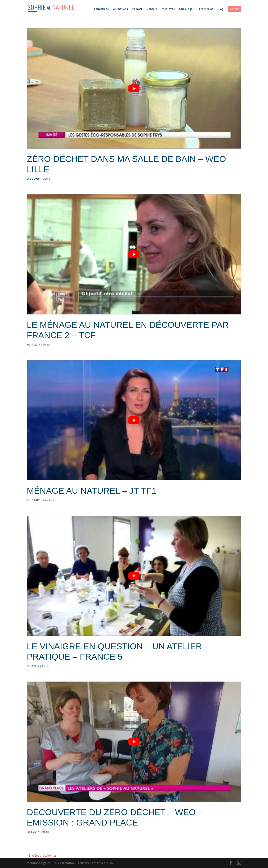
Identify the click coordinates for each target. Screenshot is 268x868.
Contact (234, 9)
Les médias (206, 9)
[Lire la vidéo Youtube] (134, 88)
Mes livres (168, 9)
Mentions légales (39, 863)
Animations (120, 9)
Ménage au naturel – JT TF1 (92, 491)
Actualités (48, 500)
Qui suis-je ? (187, 9)
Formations (101, 9)
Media (46, 179)
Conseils (152, 9)
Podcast (137, 9)
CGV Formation (64, 863)
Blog (220, 9)
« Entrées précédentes (42, 856)
